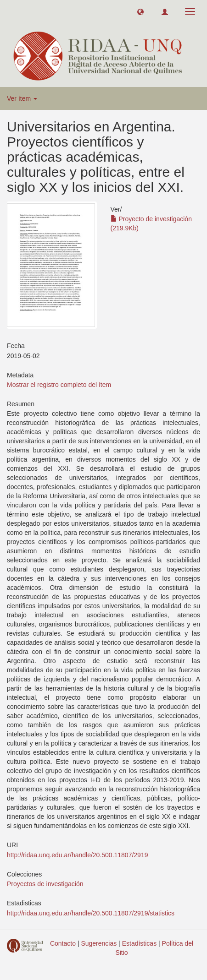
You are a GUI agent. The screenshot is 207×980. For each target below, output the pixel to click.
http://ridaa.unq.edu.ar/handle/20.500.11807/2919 (77, 855)
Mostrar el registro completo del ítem (59, 385)
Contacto (63, 943)
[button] (140, 11)
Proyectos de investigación (45, 884)
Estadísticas (139, 943)
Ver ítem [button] (22, 98)
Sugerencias (99, 943)
